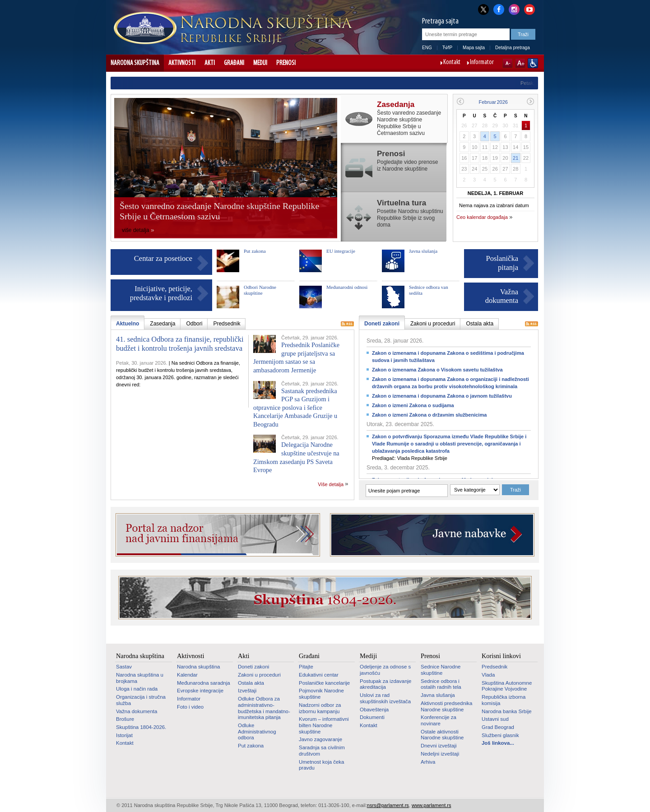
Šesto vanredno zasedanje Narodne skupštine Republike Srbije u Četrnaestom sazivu (219, 211)
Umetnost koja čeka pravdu (321, 765)
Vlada (488, 675)
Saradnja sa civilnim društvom (322, 751)
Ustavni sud (495, 719)
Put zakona (255, 251)
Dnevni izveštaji (439, 746)
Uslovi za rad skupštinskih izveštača (385, 698)
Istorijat (124, 735)
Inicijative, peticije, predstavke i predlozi (161, 293)
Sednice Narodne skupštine (441, 670)
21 (515, 158)
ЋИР (447, 48)
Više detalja (331, 484)
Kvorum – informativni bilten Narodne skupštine (324, 725)
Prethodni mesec (460, 101)
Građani (234, 63)
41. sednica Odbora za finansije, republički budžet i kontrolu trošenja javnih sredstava (180, 344)
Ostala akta (251, 683)
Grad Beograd (498, 727)
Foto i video (190, 707)
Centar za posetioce (163, 258)
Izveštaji (247, 691)
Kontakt (452, 63)
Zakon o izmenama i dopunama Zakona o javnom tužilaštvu (442, 396)
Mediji (260, 63)
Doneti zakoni (253, 667)
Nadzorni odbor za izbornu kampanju (320, 708)
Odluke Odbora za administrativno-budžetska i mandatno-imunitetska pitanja (264, 708)
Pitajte (306, 667)
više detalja (136, 230)
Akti (210, 63)
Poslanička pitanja (502, 263)
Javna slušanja (423, 251)
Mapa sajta (474, 48)
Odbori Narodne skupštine (260, 290)
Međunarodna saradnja (204, 683)
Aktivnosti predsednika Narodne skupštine (446, 706)
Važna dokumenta (502, 296)
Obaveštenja (374, 710)
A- (508, 63)
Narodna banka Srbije (507, 711)
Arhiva (428, 762)
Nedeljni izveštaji (440, 754)
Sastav (124, 667)
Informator (482, 63)
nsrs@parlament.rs (388, 805)
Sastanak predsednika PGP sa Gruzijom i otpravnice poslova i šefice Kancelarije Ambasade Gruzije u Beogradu (295, 408)
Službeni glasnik (500, 735)
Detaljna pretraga (513, 48)
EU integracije (341, 251)
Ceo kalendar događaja (482, 217)
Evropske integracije (200, 691)
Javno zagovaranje (320, 739)
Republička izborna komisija (504, 700)
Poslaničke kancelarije (324, 683)
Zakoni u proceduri (259, 675)
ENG (427, 48)
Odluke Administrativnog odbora (257, 731)
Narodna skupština (135, 63)
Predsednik (494, 667)
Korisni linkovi (501, 656)
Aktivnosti (182, 63)
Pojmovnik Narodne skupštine (321, 694)
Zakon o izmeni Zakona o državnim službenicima (429, 415)
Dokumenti (372, 717)
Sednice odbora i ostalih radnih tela (441, 684)
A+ (520, 63)
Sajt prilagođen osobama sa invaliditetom (533, 63)
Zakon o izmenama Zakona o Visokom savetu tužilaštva (437, 370)
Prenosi (286, 63)
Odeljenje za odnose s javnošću (385, 670)
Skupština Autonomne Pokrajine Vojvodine (507, 686)
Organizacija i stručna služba (141, 700)
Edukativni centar (319, 675)
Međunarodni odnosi (347, 287)
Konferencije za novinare (439, 720)
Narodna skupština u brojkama (140, 678)
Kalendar (187, 675)
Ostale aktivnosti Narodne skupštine (442, 735)
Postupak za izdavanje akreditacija (385, 684)
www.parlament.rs (431, 805)
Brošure (125, 719)
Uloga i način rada (137, 689)
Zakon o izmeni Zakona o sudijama (413, 405)
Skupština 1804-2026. (141, 727)
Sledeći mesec (531, 101)
